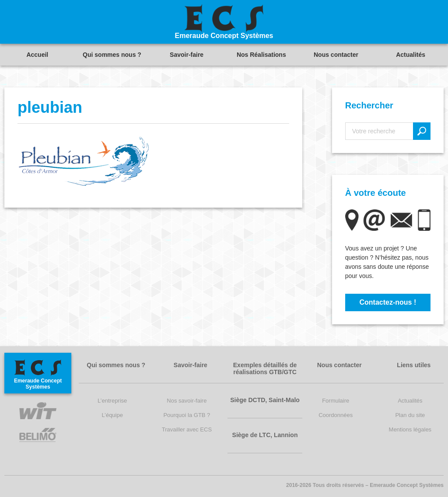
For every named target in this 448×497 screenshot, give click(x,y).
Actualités (411, 55)
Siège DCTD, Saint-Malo (265, 400)
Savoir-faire (187, 55)
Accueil (37, 55)
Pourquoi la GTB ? (187, 415)
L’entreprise (112, 401)
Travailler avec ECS (187, 429)
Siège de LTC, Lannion (265, 435)
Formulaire (336, 401)
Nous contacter (336, 55)
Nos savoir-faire (187, 401)
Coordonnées (336, 415)
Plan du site (410, 415)
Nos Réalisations (261, 55)
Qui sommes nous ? (112, 55)
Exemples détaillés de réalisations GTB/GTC (265, 368)
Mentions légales (410, 429)
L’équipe (112, 415)
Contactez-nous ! (388, 302)
